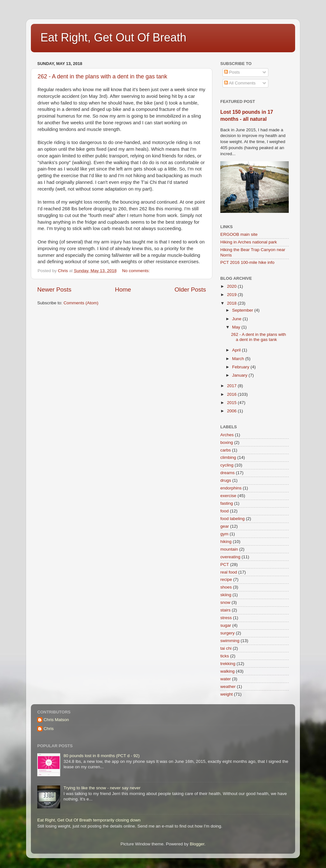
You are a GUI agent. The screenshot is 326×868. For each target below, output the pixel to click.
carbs (226, 450)
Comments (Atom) (81, 303)
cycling (227, 465)
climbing (228, 457)
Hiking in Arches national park (249, 242)
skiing (226, 595)
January (240, 375)
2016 (232, 394)
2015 (232, 403)
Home (123, 289)
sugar (226, 625)
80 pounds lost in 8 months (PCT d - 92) (101, 756)
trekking (228, 664)
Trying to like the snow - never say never (102, 788)
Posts (232, 72)
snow (225, 602)
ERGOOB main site (239, 234)
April (237, 350)
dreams (227, 473)
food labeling (233, 519)
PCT (225, 564)
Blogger (197, 844)
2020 (232, 286)
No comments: (136, 271)
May (237, 327)
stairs (225, 610)
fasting (227, 503)
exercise (228, 496)
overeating (230, 557)
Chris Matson (56, 720)
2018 (232, 303)
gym (224, 534)
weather (228, 687)
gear (225, 526)
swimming (230, 641)
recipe (226, 579)
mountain (229, 549)
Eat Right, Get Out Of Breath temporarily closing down (89, 820)
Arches (227, 435)
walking (227, 671)
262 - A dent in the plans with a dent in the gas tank (102, 76)
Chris (49, 729)
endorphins (231, 488)
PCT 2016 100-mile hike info (247, 262)
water (226, 679)
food (224, 511)
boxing (227, 442)
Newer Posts (54, 289)
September (243, 310)
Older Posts (190, 289)
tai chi (226, 648)
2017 (232, 386)
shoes (226, 587)
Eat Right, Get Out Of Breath (113, 37)
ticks (225, 656)
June (237, 319)
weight (227, 694)
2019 (232, 295)
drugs (226, 480)
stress (226, 618)
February (241, 367)
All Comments (240, 83)
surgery (227, 633)
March (239, 359)
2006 (232, 411)
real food (229, 572)
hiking (226, 542)
